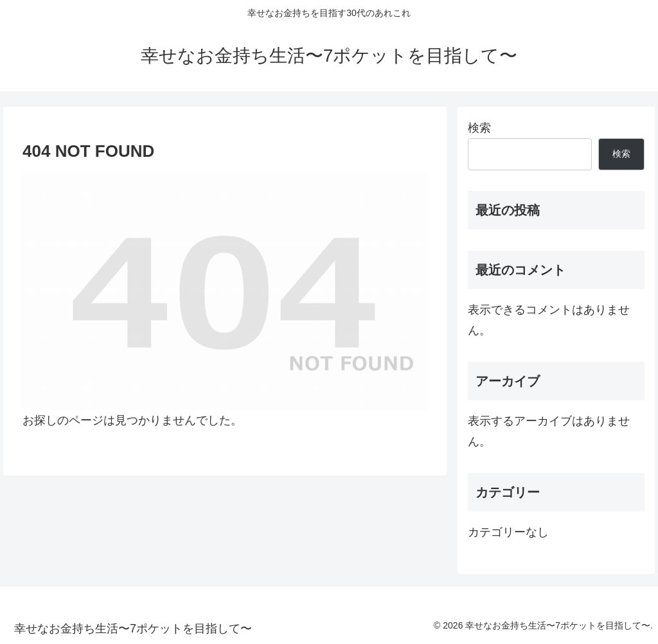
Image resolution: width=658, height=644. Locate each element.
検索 (479, 128)
